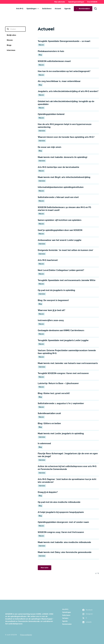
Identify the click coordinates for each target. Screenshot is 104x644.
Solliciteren (47, 9)
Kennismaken (67, 624)
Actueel (58, 9)
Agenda (68, 9)
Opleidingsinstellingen (76, 2)
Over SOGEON (92, 2)
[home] (10, 9)
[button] (33, 9)
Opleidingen (31, 9)
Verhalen (65, 618)
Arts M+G (20, 9)
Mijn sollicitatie (60, 2)
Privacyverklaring (26, 635)
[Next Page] (45, 568)
